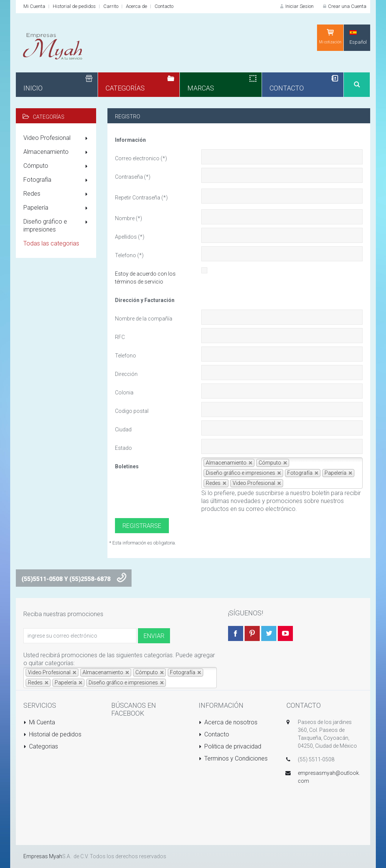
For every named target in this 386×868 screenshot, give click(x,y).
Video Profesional (57, 138)
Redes (57, 194)
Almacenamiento (57, 152)
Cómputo (57, 166)
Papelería (57, 208)
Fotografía (57, 180)
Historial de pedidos (74, 6)
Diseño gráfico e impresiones (57, 225)
